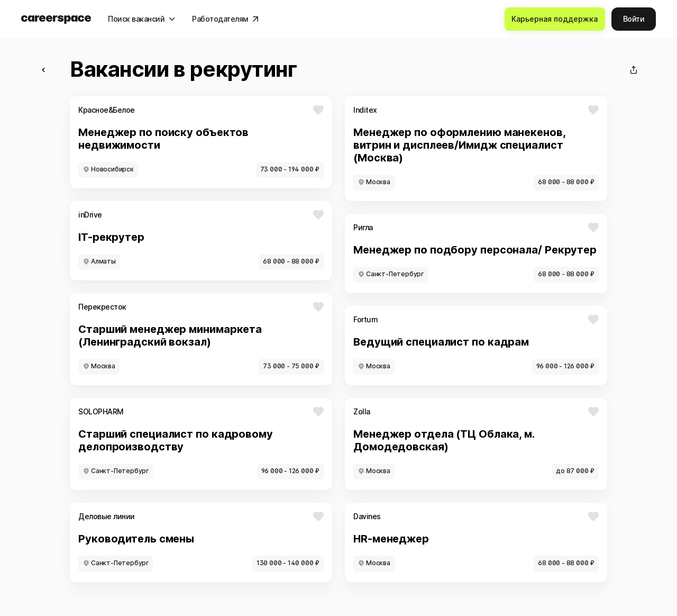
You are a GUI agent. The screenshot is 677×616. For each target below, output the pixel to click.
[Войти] (634, 19)
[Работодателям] (225, 19)
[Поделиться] (634, 70)
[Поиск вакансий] (141, 19)
